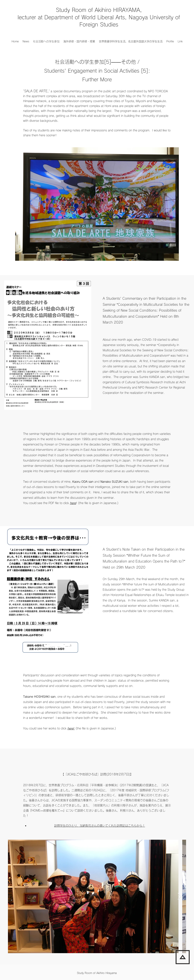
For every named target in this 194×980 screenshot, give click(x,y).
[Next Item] (180, 897)
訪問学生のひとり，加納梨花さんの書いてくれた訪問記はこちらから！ (100, 826)
